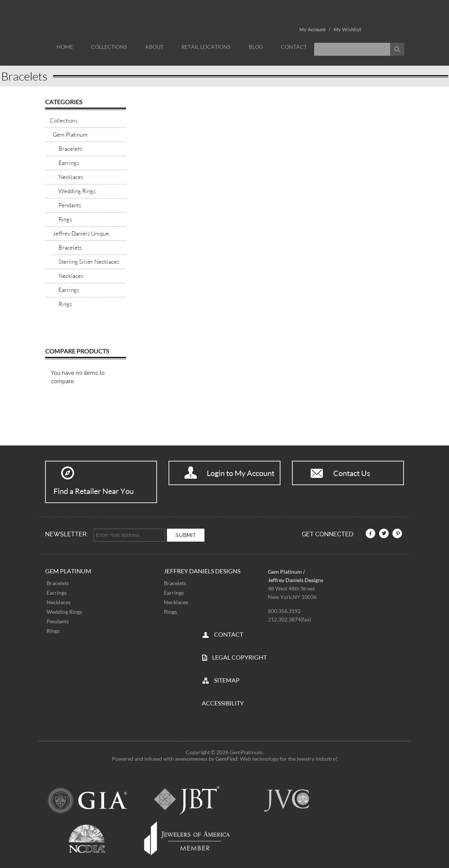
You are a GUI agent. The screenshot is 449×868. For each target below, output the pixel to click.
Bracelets (58, 582)
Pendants (58, 620)
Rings (53, 629)
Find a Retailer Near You (94, 491)
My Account (312, 29)
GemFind (226, 757)
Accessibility (223, 701)
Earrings (57, 591)
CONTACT (229, 633)
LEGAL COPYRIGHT (239, 656)
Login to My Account (241, 473)
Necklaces (59, 601)
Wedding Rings (64, 610)
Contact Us (352, 473)
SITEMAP (227, 678)
